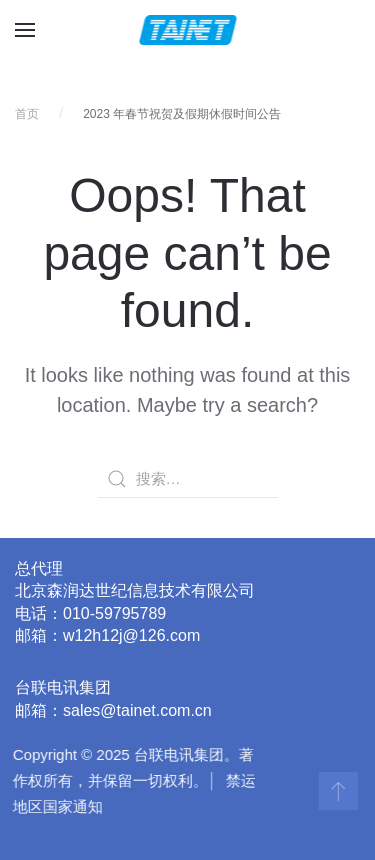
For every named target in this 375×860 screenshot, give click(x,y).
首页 (27, 114)
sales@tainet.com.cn (137, 710)
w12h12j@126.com (131, 635)
